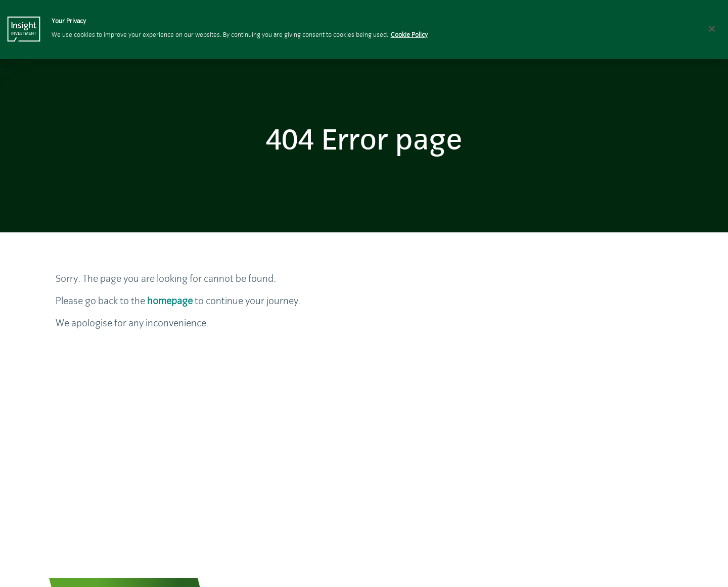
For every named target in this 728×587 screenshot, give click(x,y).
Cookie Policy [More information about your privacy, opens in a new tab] (409, 35)
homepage (170, 301)
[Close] (712, 29)
